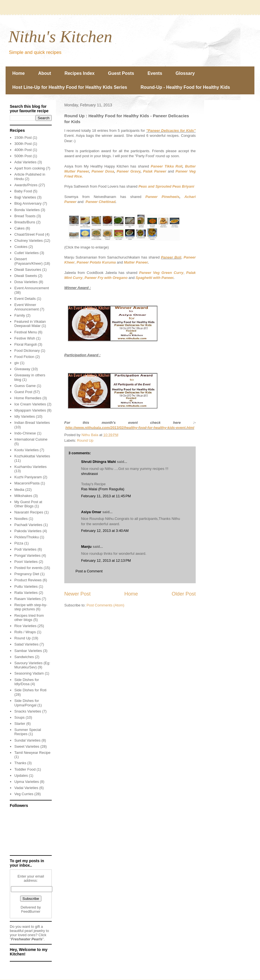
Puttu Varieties (26, 586)
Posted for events (28, 568)
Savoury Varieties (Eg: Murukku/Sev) (32, 665)
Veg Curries (24, 794)
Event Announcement (32, 288)
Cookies (21, 247)
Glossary (185, 73)
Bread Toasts (25, 216)
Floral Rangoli (25, 344)
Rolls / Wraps (25, 632)
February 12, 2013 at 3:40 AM (105, 531)
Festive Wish (25, 338)
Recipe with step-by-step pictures (31, 607)
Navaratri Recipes (29, 512)
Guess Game (25, 386)
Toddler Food (25, 769)
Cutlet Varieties (26, 253)
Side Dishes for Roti (30, 690)
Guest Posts (121, 73)
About (44, 73)
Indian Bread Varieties (32, 423)
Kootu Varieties (26, 450)
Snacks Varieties (28, 711)
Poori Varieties (26, 562)
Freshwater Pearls (27, 939)
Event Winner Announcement (26, 307)
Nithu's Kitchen (60, 37)
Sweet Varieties (27, 746)
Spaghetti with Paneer (154, 278)
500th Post (23, 156)
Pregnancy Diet (27, 574)
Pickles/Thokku (26, 537)
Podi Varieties (25, 549)
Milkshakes (23, 496)
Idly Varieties (24, 416)
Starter (20, 724)
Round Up (85, 440)
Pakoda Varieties (28, 531)
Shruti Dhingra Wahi (98, 462)
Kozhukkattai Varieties (32, 456)
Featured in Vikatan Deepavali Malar (30, 324)
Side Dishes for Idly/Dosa (27, 682)
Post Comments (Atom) (106, 605)
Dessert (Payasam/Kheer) (28, 261)
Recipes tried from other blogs (29, 618)
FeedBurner (31, 911)
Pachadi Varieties (28, 525)
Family (20, 315)
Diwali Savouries (28, 270)
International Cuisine (31, 439)
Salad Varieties (26, 644)
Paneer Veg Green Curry (161, 273)
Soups (19, 717)
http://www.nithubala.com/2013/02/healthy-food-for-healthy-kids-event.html (130, 428)
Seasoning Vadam (29, 673)
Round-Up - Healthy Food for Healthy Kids (185, 87)
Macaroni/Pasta (27, 483)
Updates (21, 775)
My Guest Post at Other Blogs (28, 504)
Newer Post (77, 594)
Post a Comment (89, 571)
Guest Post (23, 392)
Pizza (19, 543)
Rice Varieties (25, 626)
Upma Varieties (27, 782)
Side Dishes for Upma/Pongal (27, 703)
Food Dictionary (27, 351)
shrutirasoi (89, 474)
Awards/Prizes (26, 185)
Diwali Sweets (26, 276)
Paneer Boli (171, 257)
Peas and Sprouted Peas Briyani (166, 186)
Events (155, 73)
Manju (86, 547)
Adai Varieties (25, 162)
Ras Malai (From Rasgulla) (103, 489)
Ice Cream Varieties (30, 404)
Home (18, 73)
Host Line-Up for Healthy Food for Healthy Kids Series (70, 87)
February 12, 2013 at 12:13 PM (106, 560)
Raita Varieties (26, 593)
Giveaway (22, 369)
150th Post (23, 138)
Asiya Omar (91, 512)
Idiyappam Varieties (30, 410)
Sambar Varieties (28, 651)
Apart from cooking (29, 168)
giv (17, 363)
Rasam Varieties (27, 599)
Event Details (25, 299)
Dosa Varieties (26, 282)
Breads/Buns (25, 222)
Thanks (20, 763)
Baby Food (23, 191)
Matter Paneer (136, 262)
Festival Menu (26, 332)
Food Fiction (24, 357)
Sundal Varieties (27, 740)
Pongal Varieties (27, 555)
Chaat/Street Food (29, 234)
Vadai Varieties (26, 788)
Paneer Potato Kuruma (96, 262)
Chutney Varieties (29, 241)
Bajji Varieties (25, 197)
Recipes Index (80, 73)
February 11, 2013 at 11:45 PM (106, 496)
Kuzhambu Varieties (30, 467)
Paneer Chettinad (101, 202)
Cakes (19, 228)
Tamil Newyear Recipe (32, 753)
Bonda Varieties (27, 210)
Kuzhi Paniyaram (28, 477)
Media (19, 490)
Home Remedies (28, 398)
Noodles (21, 519)
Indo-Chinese (25, 433)
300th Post (23, 144)
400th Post (23, 150)
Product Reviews (28, 580)
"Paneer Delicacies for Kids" (171, 131)
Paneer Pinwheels (162, 197)
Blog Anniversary (28, 203)
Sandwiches (24, 657)
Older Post (184, 594)
